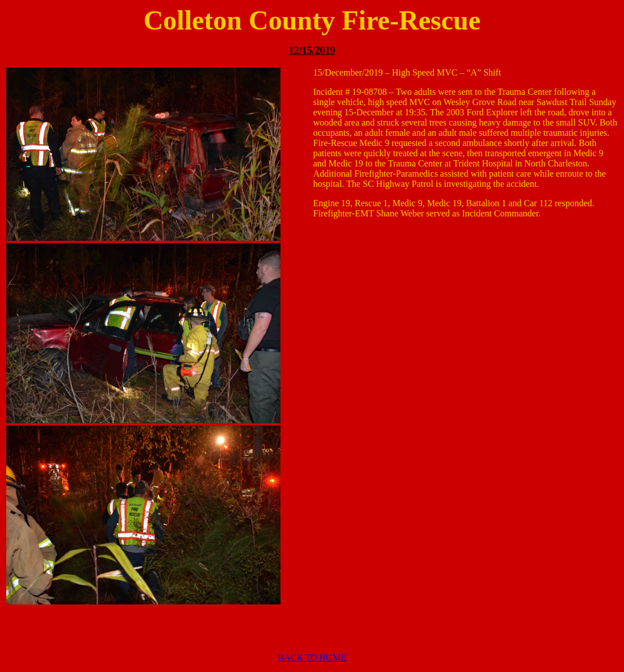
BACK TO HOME (312, 658)
